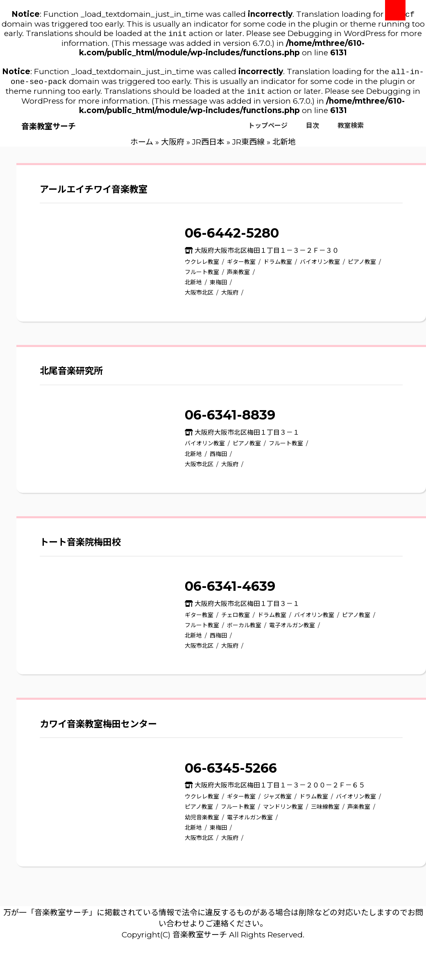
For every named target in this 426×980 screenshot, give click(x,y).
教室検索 (351, 130)
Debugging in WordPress (337, 35)
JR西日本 (208, 146)
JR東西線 (248, 146)
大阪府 (173, 146)
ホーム (142, 146)
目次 (313, 130)
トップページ (268, 130)
